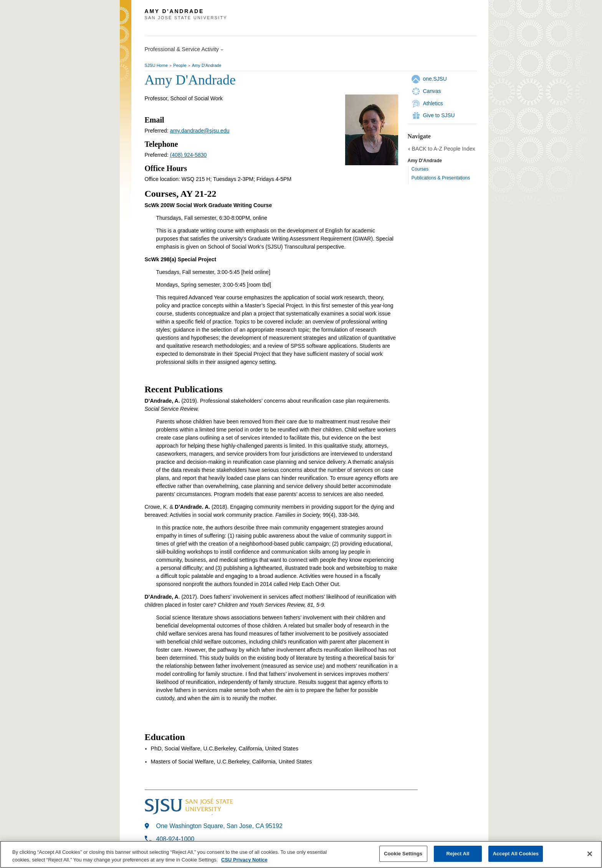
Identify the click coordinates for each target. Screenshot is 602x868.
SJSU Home (156, 65)
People (180, 65)
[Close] (590, 854)
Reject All (458, 854)
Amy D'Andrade (207, 65)
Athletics (433, 103)
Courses (420, 169)
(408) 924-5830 (189, 155)
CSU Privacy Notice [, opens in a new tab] (244, 860)
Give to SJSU (439, 115)
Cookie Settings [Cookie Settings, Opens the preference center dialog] (403, 854)
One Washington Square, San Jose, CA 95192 (219, 826)
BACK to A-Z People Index (444, 149)
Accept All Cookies (516, 854)
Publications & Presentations (441, 178)
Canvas (432, 91)
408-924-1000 (175, 839)
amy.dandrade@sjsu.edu (200, 131)
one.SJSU (435, 79)
